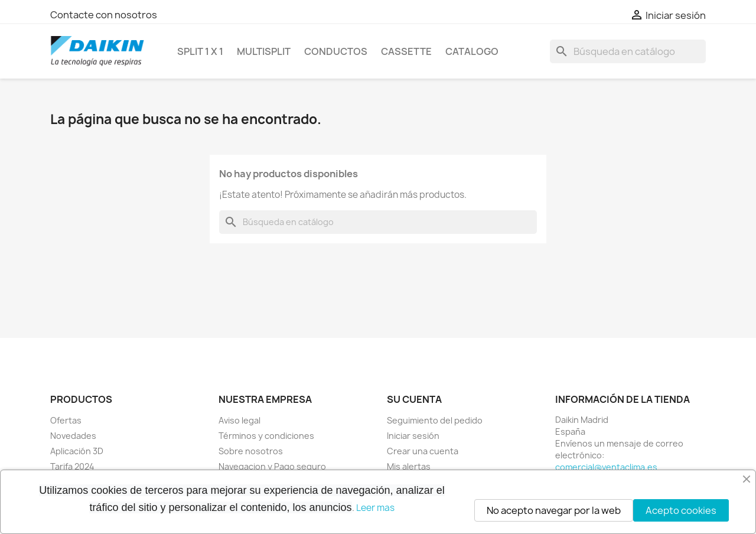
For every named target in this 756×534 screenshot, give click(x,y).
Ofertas (66, 420)
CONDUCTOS (336, 51)
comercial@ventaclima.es (606, 467)
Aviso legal (239, 420)
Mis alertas (409, 466)
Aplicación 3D (77, 451)
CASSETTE (406, 51)
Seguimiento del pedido (435, 420)
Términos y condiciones (266, 436)
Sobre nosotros (251, 451)
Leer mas (375, 508)
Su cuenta (414, 399)
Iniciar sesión (413, 436)
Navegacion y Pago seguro (272, 466)
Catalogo (472, 51)
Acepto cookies (681, 510)
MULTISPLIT (264, 51)
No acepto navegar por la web (554, 510)
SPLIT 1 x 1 (200, 51)
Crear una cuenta (423, 451)
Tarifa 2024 (72, 466)
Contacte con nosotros (104, 15)
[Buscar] (628, 51)
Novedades (73, 436)
